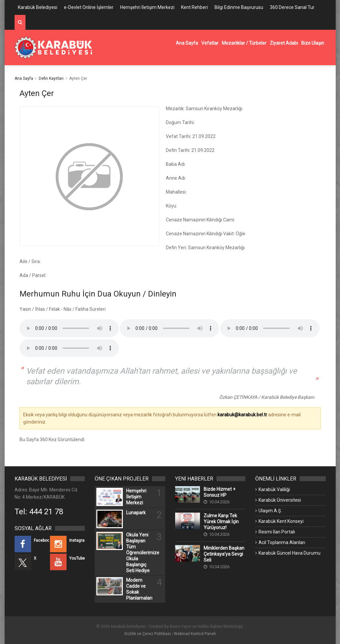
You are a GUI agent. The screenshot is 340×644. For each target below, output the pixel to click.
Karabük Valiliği (274, 489)
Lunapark (136, 513)
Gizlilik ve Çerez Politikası (147, 634)
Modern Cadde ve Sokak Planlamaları (139, 589)
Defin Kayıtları (51, 78)
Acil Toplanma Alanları (282, 542)
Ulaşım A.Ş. (270, 511)
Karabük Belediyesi (38, 7)
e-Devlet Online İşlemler (89, 7)
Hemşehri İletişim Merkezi (147, 7)
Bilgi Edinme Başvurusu (239, 7)
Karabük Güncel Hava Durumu (290, 553)
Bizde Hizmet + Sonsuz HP (219, 492)
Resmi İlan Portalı (277, 532)
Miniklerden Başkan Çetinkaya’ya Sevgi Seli (224, 554)
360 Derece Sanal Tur (292, 7)
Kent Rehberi (194, 7)
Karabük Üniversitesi (280, 500)
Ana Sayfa (24, 78)
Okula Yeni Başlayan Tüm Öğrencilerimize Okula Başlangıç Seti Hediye (140, 553)
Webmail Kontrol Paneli (195, 634)
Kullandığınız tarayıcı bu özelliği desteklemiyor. (69, 328)
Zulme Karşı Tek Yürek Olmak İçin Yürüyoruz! (221, 522)
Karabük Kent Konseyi (281, 521)
